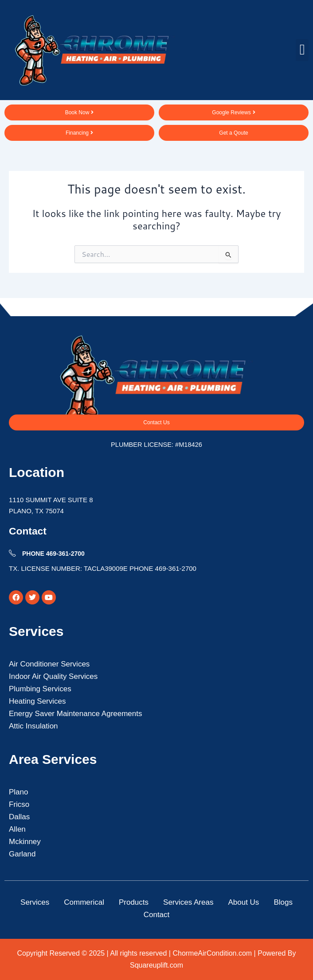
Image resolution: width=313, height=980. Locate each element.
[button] (302, 50)
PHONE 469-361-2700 (53, 554)
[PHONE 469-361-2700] (12, 553)
